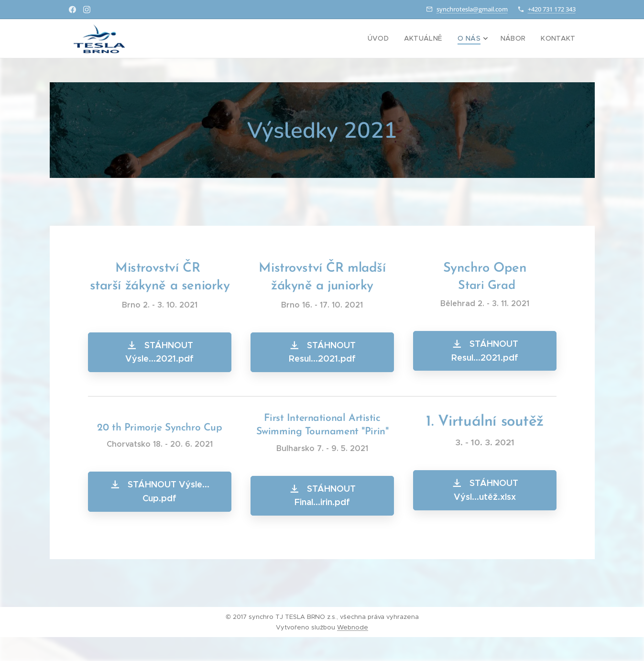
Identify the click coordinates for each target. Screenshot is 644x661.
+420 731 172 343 (552, 9)
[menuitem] (392, 39)
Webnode (353, 627)
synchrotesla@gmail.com (472, 9)
